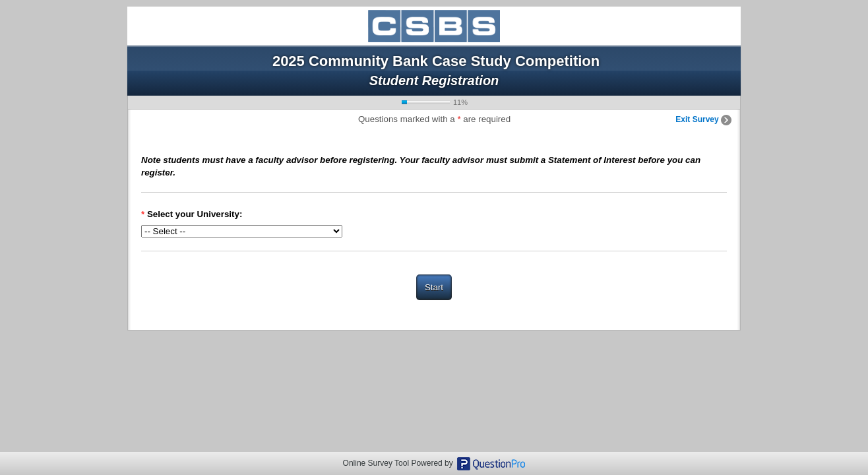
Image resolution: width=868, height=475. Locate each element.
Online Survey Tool (376, 463)
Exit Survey (703, 119)
